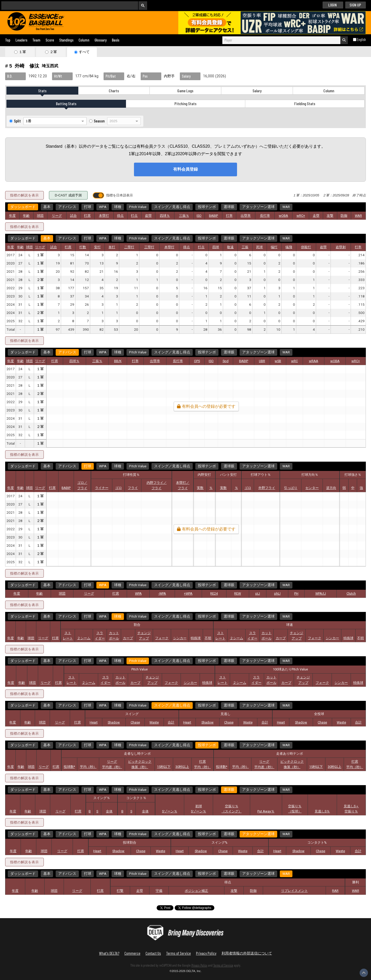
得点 (120, 216)
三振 (245, 247)
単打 (112, 247)
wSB (278, 361)
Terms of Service (179, 953)
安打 (97, 247)
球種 (118, 207)
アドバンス (67, 207)
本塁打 (104, 216)
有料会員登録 (185, 169)
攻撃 (330, 216)
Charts (114, 91)
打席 (87, 216)
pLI (258, 594)
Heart (94, 722)
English (361, 40)
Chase (135, 722)
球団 (40, 216)
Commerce (132, 953)
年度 (12, 216)
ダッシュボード (23, 207)
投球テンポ (207, 207)
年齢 (26, 216)
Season (99, 121)
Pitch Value (138, 207)
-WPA (162, 594)
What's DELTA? (109, 953)
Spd (226, 361)
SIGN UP (355, 5)
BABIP (213, 216)
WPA (103, 207)
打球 (88, 207)
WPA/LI (321, 594)
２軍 (53, 52)
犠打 (274, 247)
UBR (262, 361)
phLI (277, 594)
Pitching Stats (185, 103)
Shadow (114, 722)
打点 (134, 216)
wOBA (283, 216)
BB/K (118, 361)
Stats (42, 91)
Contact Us (153, 953)
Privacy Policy (206, 953)
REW (238, 594)
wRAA (314, 361)
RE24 (214, 594)
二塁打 (129, 247)
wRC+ (301, 216)
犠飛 (289, 247)
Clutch (351, 594)
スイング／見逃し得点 (172, 207)
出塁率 (246, 216)
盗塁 (148, 216)
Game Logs (185, 91)
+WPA (188, 594)
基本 (47, 207)
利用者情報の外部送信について (247, 953)
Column (84, 40)
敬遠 (230, 247)
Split (17, 121)
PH (296, 594)
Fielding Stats (305, 103)
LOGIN (332, 5)
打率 (229, 216)
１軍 (22, 52)
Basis (116, 40)
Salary (257, 91)
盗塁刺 (341, 247)
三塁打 (149, 247)
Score (50, 40)
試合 (73, 216)
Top (8, 40)
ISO (199, 216)
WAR (286, 207)
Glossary (101, 40)
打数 (83, 247)
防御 (344, 216)
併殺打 (306, 247)
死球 (259, 247)
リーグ (57, 216)
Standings (66, 40)
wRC (294, 361)
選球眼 (229, 207)
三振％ (184, 216)
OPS (197, 361)
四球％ (165, 216)
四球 (216, 247)
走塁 (316, 216)
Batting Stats (66, 103)
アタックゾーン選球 (258, 207)
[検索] (66, 5)
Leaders (21, 40)
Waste (154, 722)
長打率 (265, 216)
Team (36, 40)
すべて (84, 52)
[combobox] (281, 40)
